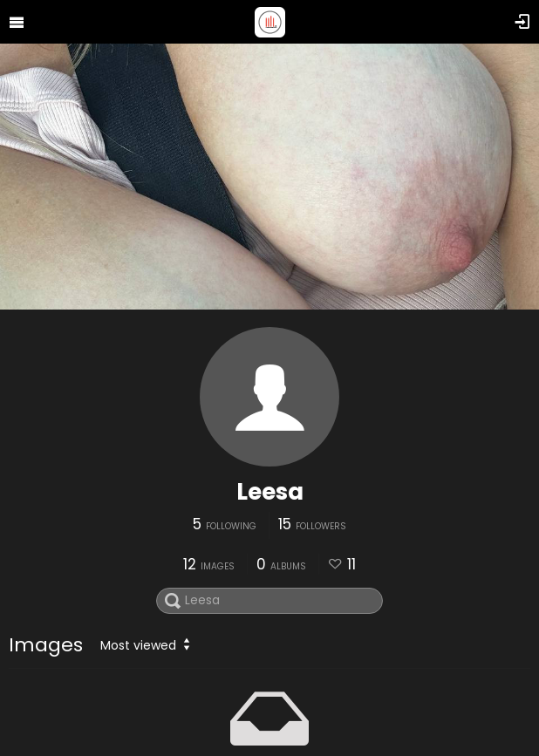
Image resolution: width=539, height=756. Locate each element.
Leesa (270, 492)
